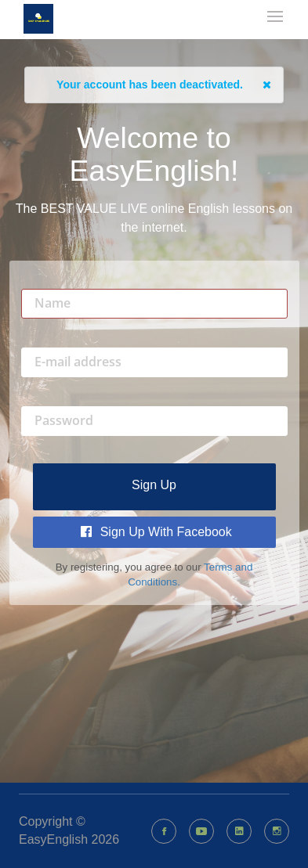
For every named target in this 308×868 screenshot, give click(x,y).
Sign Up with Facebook (156, 532)
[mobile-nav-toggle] (276, 18)
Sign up (154, 485)
